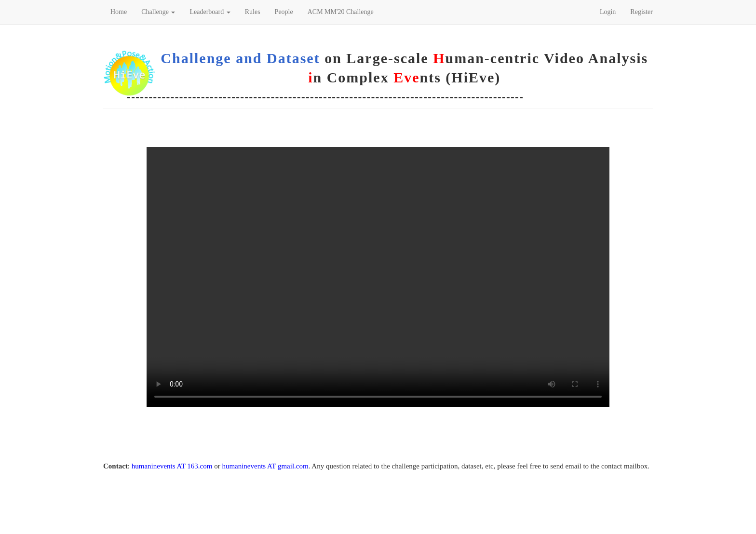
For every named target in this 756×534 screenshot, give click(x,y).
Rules (253, 12)
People (284, 12)
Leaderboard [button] (210, 12)
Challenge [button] (158, 12)
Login (608, 12)
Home (119, 12)
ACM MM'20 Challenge (341, 12)
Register (641, 12)
